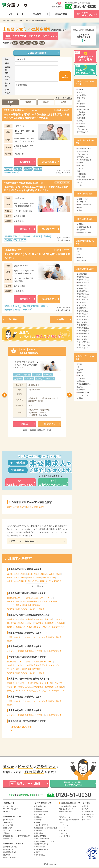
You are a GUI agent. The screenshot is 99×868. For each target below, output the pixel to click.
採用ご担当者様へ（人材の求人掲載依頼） (17, 836)
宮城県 (22, 507)
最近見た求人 (57, 5)
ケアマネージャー (30, 637)
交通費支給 (39, 623)
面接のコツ (6, 855)
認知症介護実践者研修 (42, 839)
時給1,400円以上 (83, 283)
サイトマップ (87, 820)
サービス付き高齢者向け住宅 (69, 820)
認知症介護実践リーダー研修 (44, 841)
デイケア (11, 605)
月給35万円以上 (83, 308)
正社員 (79, 249)
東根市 (23, 578)
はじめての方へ (62, 14)
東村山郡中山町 (13, 581)
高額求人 (11, 619)
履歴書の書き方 (8, 849)
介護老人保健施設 (32, 598)
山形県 (20, 20)
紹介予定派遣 (82, 260)
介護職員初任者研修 (53, 651)
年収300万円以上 (83, 319)
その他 (41, 609)
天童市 (26, 20)
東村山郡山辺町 (49, 578)
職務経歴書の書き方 (10, 852)
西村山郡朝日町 (55, 581)
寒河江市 (44, 574)
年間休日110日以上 (25, 623)
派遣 (79, 255)
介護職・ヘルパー (14, 637)
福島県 (41, 507)
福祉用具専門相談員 (41, 844)
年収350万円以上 (83, 322)
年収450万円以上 (83, 328)
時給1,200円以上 (83, 280)
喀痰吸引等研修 (39, 847)
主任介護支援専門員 (41, 825)
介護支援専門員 (39, 814)
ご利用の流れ (7, 822)
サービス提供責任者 (47, 637)
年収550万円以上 (83, 334)
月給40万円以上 (83, 311)
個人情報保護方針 (88, 814)
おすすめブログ (87, 817)
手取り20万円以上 (83, 345)
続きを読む (44, 415)
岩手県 (16, 507)
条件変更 (65, 76)
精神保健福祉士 (39, 833)
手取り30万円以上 (83, 348)
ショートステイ (65, 836)
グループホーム (47, 598)
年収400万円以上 (83, 325)
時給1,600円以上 (83, 285)
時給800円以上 (82, 274)
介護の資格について (41, 806)
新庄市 (36, 574)
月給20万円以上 (83, 300)
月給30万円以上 (83, 305)
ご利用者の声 (7, 828)
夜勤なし (11, 627)
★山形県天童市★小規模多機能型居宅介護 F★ (23, 183)
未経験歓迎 (49, 623)
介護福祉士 (12, 651)
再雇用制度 (31, 627)
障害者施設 (37, 605)
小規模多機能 (26, 605)
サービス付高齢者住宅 (30, 601)
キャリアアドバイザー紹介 (12, 831)
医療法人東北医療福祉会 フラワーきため (20, 110)
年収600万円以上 (83, 336)
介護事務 (37, 852)
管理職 (10, 641)
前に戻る (13, 319)
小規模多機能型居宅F (12, 250)
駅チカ (18, 619)
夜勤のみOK (20, 627)
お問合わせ (6, 833)
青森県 (10, 507)
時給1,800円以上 (83, 288)
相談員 (59, 637)
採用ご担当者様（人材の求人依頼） (78, 3)
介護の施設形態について (68, 806)
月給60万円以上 (83, 317)
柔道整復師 (38, 831)
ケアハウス (63, 833)
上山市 (52, 574)
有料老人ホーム (13, 601)
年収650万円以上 (83, 339)
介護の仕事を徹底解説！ (11, 847)
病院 (17, 605)
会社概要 (85, 806)
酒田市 (35, 43)
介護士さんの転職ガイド (11, 858)
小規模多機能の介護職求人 (38, 20)
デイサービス (54, 601)
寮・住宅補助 (28, 619)
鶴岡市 (28, 43)
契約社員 (80, 258)
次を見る (61, 319)
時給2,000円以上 (83, 291)
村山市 (42, 43)
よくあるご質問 (8, 825)
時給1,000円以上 (83, 277)
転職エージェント (9, 839)
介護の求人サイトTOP (9, 20)
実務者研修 (38, 820)
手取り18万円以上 (83, 342)
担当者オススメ (58, 627)
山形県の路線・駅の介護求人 (21, 728)
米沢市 (22, 43)
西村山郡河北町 (27, 581)
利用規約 (85, 809)
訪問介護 (44, 601)
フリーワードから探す (10, 809)
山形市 (15, 43)
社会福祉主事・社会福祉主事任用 (46, 828)
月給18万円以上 (83, 297)
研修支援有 (39, 619)
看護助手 (37, 822)
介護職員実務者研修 (26, 651)
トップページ (12, 14)
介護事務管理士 (39, 855)
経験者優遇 (59, 623)
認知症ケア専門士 (40, 836)
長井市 (10, 578)
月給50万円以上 (83, 314)
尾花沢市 (31, 578)
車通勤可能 (12, 623)
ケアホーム (63, 831)
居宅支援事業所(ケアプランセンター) (22, 609)
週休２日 (48, 619)
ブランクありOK (44, 627)
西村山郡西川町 (41, 581)
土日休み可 (58, 619)
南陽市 (38, 578)
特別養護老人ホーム (15, 598)
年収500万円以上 (83, 331)
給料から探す (7, 812)
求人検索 (37, 14)
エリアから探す (8, 806)
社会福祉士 (39, 651)
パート (79, 252)
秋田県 (29, 507)
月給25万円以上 (83, 302)
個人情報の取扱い (88, 812)
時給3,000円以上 (83, 294)
